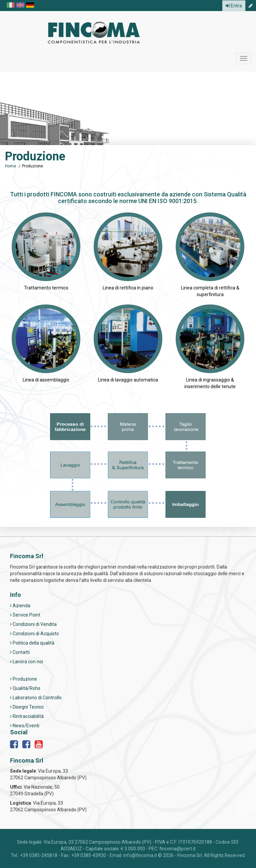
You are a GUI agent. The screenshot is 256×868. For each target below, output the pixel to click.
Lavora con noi (26, 662)
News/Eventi (25, 726)
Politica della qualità (32, 643)
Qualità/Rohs (25, 688)
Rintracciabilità (27, 716)
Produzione (23, 679)
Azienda (20, 606)
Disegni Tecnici (27, 707)
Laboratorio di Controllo (36, 698)
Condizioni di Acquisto (34, 634)
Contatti (20, 652)
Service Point (25, 615)
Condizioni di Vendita (33, 624)
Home (10, 166)
